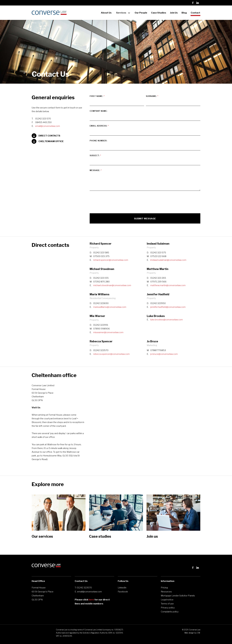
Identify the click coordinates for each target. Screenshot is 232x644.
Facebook (123, 592)
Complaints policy (170, 612)
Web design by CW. (192, 633)
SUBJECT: (95, 156)
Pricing (164, 588)
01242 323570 (84, 588)
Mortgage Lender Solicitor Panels (178, 596)
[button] (123, 11)
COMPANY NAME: (99, 111)
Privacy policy (168, 608)
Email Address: (99, 126)
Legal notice (167, 600)
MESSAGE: (96, 170)
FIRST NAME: (97, 96)
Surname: (152, 96)
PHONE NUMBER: (98, 141)
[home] (49, 13)
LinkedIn (122, 588)
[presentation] (112, 202)
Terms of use (167, 604)
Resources (166, 592)
